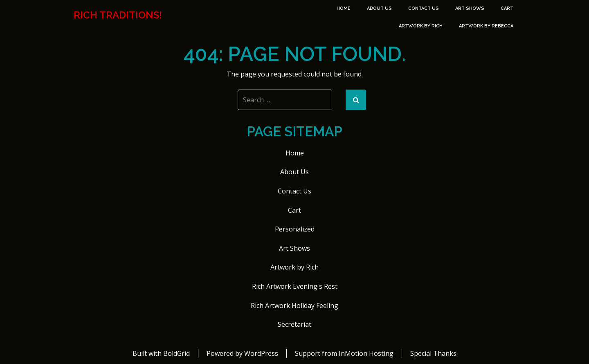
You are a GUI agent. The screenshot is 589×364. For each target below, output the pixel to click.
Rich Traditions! (118, 15)
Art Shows (470, 8)
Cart (507, 8)
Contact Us (424, 8)
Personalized (295, 229)
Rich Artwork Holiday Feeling (294, 306)
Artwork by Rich (421, 26)
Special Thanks (433, 353)
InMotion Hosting (366, 353)
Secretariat (294, 324)
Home (344, 8)
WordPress (261, 353)
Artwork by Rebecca (486, 26)
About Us (379, 8)
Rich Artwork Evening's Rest (295, 286)
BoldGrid (176, 353)
